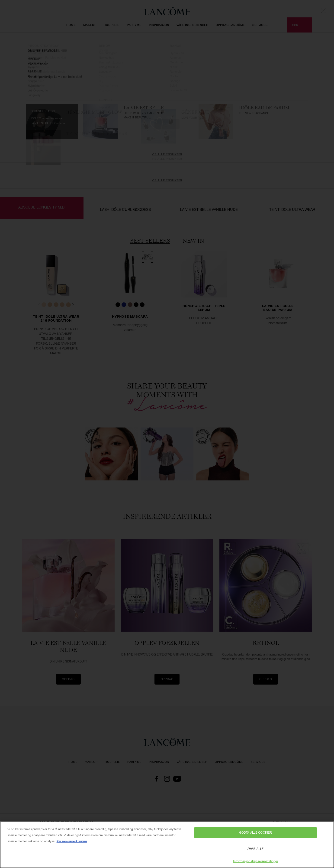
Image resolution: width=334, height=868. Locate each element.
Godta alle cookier (255, 837)
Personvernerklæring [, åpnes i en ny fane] (72, 846)
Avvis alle (255, 853)
